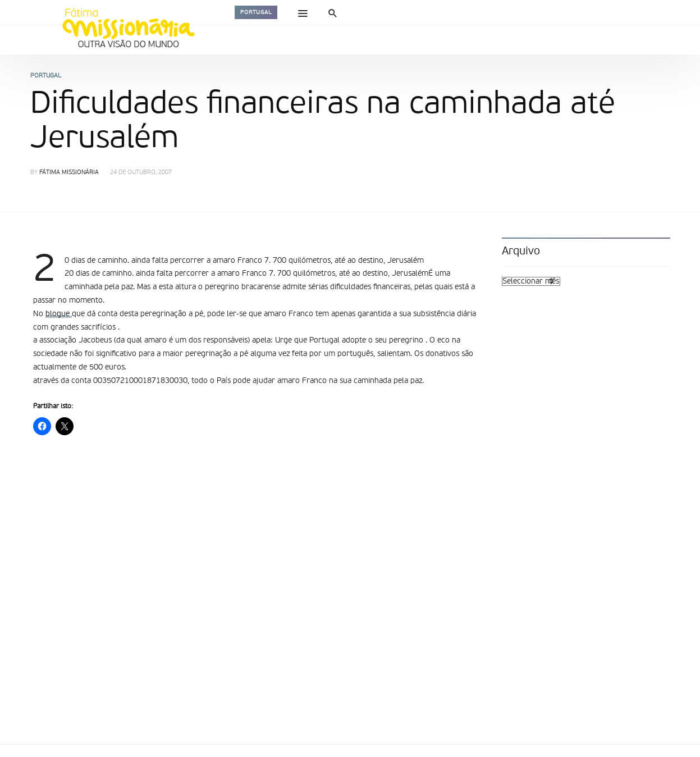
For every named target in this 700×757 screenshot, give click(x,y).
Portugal (256, 12)
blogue (59, 314)
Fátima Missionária (69, 173)
